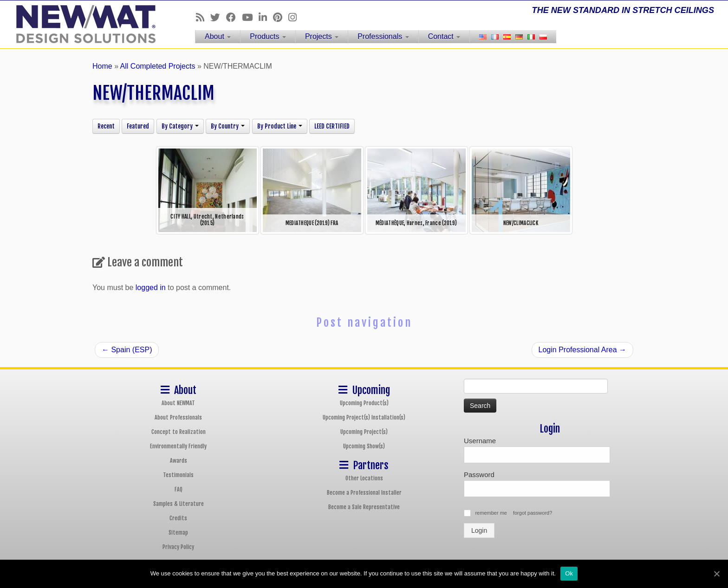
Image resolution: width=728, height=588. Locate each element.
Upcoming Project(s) (364, 432)
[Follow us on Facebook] (234, 17)
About (218, 36)
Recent (106, 126)
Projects (322, 36)
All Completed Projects (158, 66)
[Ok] (716, 574)
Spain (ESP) (127, 350)
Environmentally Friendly (178, 446)
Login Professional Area (582, 350)
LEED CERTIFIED (332, 126)
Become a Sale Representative (364, 507)
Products (268, 36)
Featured (138, 126)
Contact (444, 36)
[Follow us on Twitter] (218, 17)
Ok (569, 573)
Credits (178, 518)
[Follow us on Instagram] (296, 17)
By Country (228, 126)
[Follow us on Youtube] (250, 17)
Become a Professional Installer (364, 493)
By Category (180, 126)
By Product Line (280, 126)
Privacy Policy (178, 547)
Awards (179, 461)
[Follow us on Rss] (203, 17)
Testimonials (178, 475)
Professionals (383, 36)
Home (102, 66)
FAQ (179, 489)
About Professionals (178, 417)
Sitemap (178, 533)
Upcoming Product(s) (364, 403)
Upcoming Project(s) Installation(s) (364, 417)
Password (479, 475)
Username (480, 441)
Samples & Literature (179, 504)
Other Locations (364, 478)
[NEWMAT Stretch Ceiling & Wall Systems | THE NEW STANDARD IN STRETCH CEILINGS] (84, 24)
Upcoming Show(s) (364, 446)
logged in (151, 288)
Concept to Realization (179, 432)
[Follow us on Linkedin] (266, 17)
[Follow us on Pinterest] (281, 17)
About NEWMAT (178, 403)
